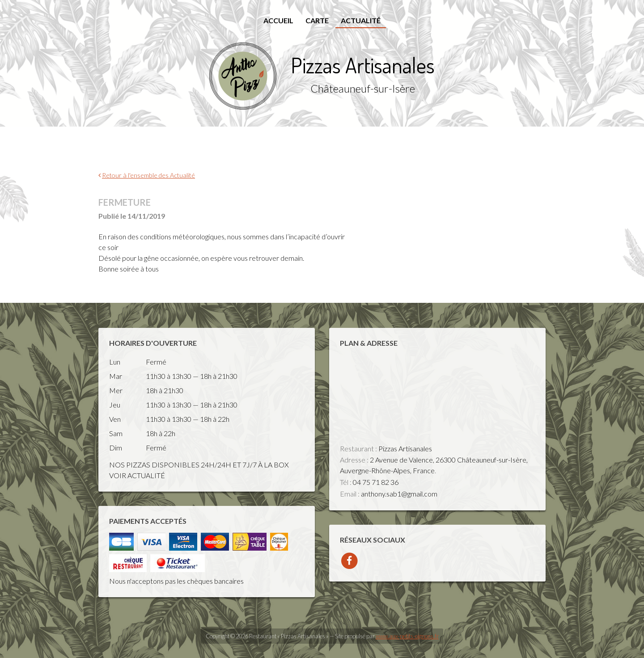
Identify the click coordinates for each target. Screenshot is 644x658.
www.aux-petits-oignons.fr (407, 636)
